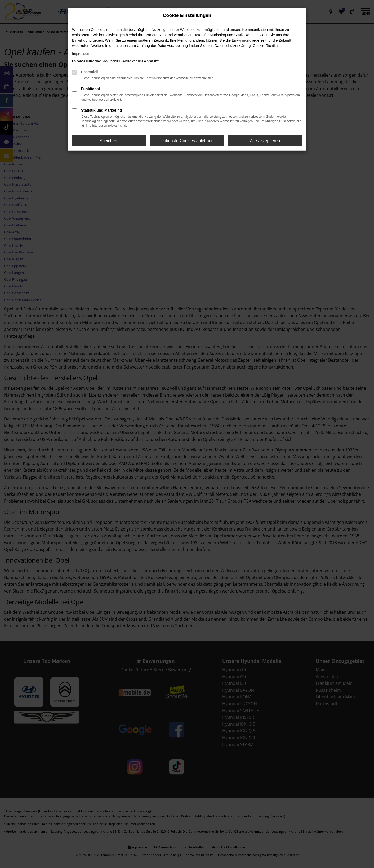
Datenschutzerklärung (233, 46)
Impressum (81, 54)
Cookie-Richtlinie (267, 46)
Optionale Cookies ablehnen (187, 141)
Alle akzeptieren (265, 141)
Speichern (109, 141)
